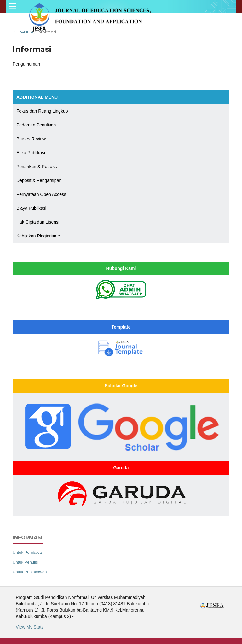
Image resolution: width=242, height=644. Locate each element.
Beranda (23, 32)
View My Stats (30, 627)
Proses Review (31, 139)
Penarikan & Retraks (37, 167)
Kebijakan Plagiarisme (38, 236)
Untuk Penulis (25, 562)
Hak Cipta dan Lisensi (38, 222)
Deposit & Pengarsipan (39, 180)
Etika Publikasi (31, 153)
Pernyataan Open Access (41, 194)
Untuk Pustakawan (30, 572)
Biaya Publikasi (31, 208)
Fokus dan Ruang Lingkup (42, 111)
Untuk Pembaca (27, 552)
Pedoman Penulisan (36, 125)
